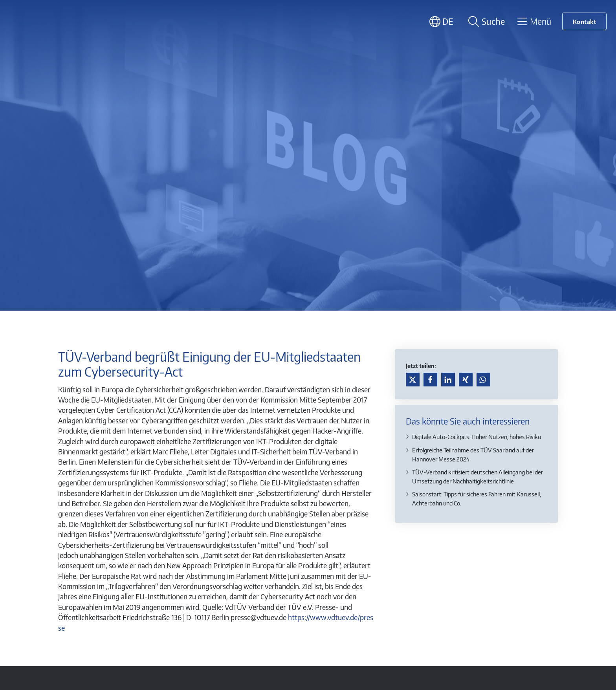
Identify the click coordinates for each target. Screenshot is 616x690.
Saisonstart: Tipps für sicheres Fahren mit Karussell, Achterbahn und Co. (477, 498)
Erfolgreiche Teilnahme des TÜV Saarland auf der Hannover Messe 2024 (473, 454)
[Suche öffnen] (485, 21)
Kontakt (585, 21)
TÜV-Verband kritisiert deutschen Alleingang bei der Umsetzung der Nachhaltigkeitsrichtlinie (478, 476)
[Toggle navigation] (534, 21)
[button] (413, 380)
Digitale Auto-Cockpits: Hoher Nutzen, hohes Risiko (477, 437)
